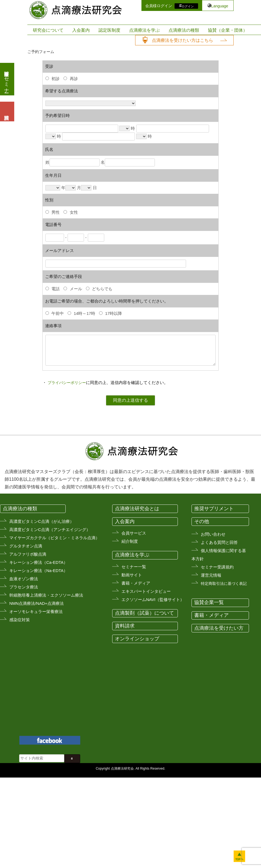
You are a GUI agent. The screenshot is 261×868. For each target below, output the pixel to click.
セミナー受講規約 (217, 567)
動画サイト (132, 575)
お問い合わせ (213, 534)
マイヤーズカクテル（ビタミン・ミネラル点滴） (54, 538)
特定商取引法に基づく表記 (224, 583)
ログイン (188, 6)
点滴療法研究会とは (137, 509)
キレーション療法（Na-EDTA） (38, 571)
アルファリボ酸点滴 (28, 554)
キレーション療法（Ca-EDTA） (38, 562)
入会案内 (81, 30)
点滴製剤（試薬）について (144, 613)
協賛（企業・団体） (228, 30)
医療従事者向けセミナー (7, 79)
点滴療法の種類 (184, 30)
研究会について (48, 30)
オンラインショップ (137, 639)
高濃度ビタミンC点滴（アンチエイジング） (50, 530)
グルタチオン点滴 (26, 546)
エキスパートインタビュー (146, 591)
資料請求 (125, 626)
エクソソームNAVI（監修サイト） (153, 599)
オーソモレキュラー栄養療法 (36, 612)
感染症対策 (20, 620)
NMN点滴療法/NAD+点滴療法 (37, 603)
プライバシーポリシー (67, 383)
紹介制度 (130, 541)
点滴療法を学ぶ (144, 30)
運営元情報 (211, 575)
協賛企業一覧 (209, 602)
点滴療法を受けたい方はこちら (182, 40)
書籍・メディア (136, 583)
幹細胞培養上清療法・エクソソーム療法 (46, 595)
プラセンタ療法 (24, 587)
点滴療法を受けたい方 (219, 628)
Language (220, 6)
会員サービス (134, 533)
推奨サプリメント (214, 509)
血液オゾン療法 (24, 579)
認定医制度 (109, 30)
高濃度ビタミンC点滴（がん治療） (42, 521)
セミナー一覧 (134, 567)
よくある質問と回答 (219, 542)
